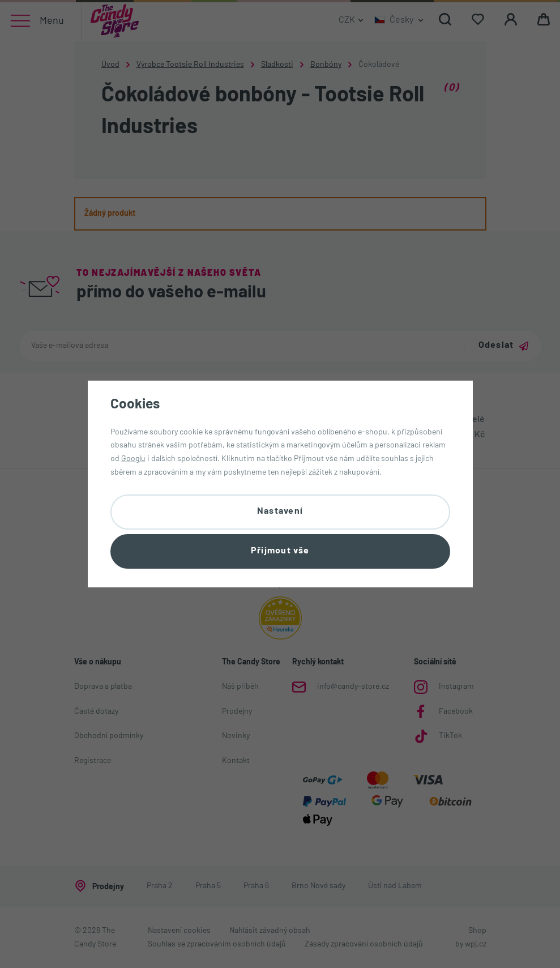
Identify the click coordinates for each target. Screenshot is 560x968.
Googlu (133, 459)
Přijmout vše (280, 552)
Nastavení (280, 511)
